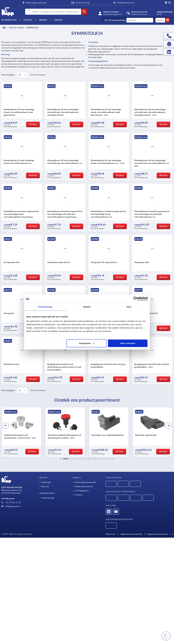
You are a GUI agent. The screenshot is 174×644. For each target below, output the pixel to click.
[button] (61, 459)
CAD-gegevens (82, 491)
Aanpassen (87, 343)
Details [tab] (87, 307)
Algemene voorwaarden (131, 534)
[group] (22, 432)
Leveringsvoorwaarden (86, 482)
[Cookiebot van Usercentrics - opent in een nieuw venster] (136, 299)
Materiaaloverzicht (84, 486)
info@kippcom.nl (11, 506)
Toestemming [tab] (45, 307)
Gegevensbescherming (157, 534)
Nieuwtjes (46, 482)
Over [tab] (129, 307)
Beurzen (45, 486)
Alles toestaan (128, 343)
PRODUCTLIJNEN (16, 28)
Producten (9, 20)
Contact (79, 495)
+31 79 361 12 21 (11, 502)
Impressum (111, 534)
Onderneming (48, 498)
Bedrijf (43, 20)
